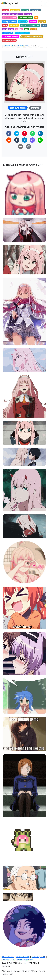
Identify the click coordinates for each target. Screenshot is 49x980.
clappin (25, 10)
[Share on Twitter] (17, 134)
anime (5, 10)
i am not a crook (26, 18)
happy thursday (9, 41)
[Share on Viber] (32, 140)
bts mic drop (8, 29)
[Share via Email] (21, 147)
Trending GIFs (38, 957)
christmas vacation (10, 37)
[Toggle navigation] (45, 3)
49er (27, 29)
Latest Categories (24, 960)
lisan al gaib (7, 33)
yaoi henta (35, 10)
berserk (33, 21)
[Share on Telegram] (25, 140)
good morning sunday (30, 25)
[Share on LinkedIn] (40, 134)
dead (34, 29)
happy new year (22, 33)
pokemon (15, 10)
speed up (23, 21)
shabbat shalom (9, 18)
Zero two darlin (22, 46)
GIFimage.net (8, 46)
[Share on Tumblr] (17, 140)
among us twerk (9, 21)
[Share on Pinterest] (25, 134)
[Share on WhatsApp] (32, 134)
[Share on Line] (40, 140)
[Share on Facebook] (9, 134)
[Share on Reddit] (9, 140)
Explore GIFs (8, 957)
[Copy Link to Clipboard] (28, 147)
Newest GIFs (8, 960)
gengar (42, 21)
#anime (35, 108)
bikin (5, 25)
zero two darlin (18, 108)
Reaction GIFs (23, 957)
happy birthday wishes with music (17, 14)
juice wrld (14, 25)
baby (44, 25)
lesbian (19, 29)
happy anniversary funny (32, 37)
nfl (36, 18)
